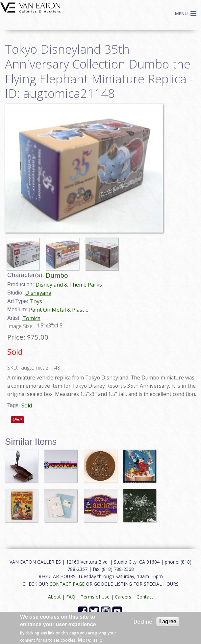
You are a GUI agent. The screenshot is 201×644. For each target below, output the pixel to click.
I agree (168, 621)
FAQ (71, 597)
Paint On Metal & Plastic (58, 310)
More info (90, 640)
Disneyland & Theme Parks (69, 285)
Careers (123, 597)
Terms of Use (95, 597)
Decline (143, 622)
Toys (36, 301)
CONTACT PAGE (67, 584)
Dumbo (57, 275)
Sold (27, 406)
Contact (145, 597)
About (54, 597)
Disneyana (38, 293)
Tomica (31, 318)
